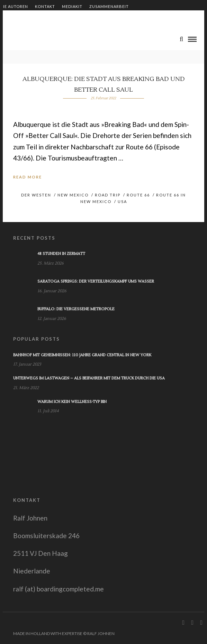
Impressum (93, 18)
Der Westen (36, 195)
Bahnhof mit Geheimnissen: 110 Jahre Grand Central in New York (82, 355)
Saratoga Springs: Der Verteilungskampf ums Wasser (96, 281)
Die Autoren (14, 6)
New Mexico (73, 195)
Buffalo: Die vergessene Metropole (76, 309)
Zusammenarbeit (109, 6)
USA (122, 201)
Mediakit (72, 6)
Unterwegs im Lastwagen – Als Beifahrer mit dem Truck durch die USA (89, 378)
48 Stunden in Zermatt (61, 254)
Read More (28, 177)
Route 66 (138, 195)
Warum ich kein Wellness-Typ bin (72, 402)
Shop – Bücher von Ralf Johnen (37, 18)
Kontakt (45, 6)
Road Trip (108, 195)
